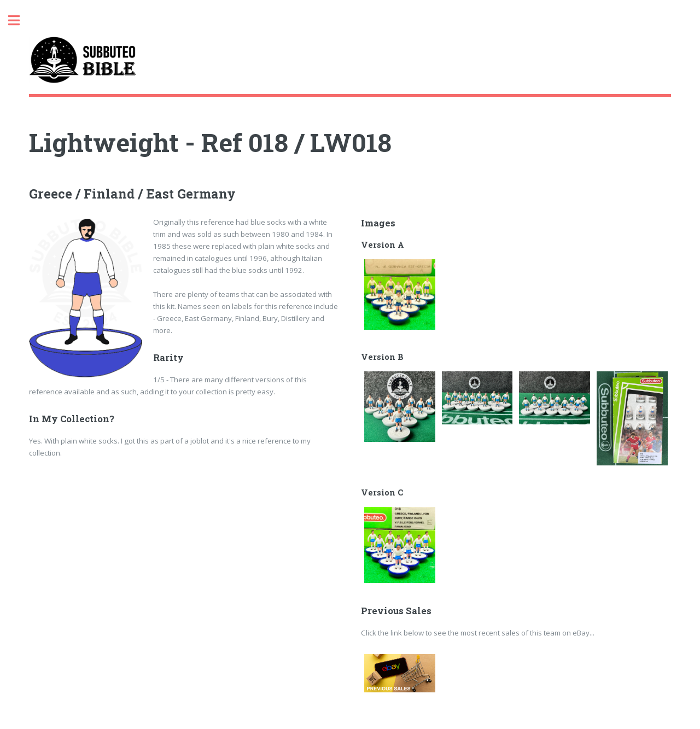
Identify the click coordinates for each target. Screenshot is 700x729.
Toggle (20, 21)
